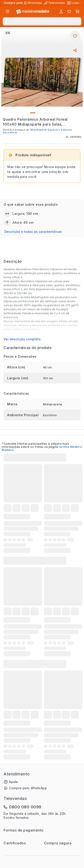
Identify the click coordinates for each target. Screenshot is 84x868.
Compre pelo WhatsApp (28, 788)
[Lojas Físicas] (74, 3)
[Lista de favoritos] (69, 12)
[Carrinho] (77, 12)
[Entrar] (61, 12)
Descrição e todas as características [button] (33, 232)
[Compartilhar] (75, 50)
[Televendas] (55, 3)
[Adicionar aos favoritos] (75, 36)
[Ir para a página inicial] (33, 12)
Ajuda (13, 782)
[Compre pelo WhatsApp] (33, 3)
